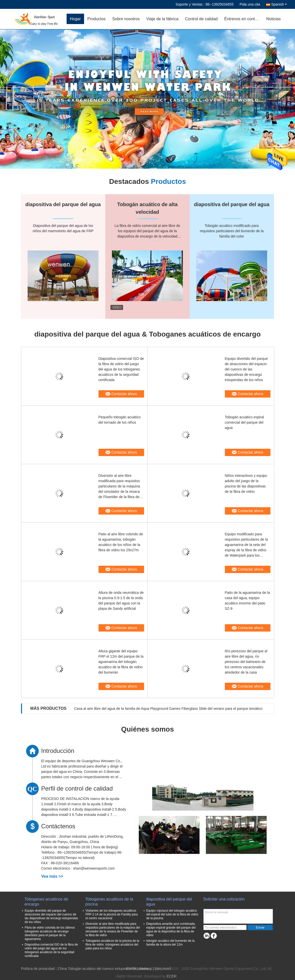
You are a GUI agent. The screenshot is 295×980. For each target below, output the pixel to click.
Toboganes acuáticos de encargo (46, 902)
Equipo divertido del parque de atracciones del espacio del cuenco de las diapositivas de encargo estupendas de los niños (246, 369)
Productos (96, 19)
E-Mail (131, 969)
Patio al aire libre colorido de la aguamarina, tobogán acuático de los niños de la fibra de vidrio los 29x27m (121, 542)
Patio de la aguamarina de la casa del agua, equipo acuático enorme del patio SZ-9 (247, 601)
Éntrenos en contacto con (244, 19)
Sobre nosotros (126, 19)
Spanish (279, 4)
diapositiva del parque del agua (169, 902)
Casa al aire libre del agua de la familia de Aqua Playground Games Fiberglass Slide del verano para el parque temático (168, 709)
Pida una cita (250, 4)
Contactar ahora (124, 394)
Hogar (75, 19)
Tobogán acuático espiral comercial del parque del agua (244, 422)
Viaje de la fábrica (162, 19)
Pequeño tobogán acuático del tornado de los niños (120, 420)
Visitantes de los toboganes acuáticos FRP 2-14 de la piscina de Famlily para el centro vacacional (112, 914)
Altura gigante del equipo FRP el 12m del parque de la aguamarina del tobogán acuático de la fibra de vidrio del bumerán (121, 662)
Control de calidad (201, 19)
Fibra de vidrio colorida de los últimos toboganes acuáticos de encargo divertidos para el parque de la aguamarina (50, 933)
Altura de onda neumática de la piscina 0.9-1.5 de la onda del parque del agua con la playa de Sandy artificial (121, 601)
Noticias (274, 19)
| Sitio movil (162, 969)
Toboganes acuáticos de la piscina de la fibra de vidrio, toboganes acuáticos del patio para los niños (112, 945)
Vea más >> (52, 876)
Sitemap (145, 969)
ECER (172, 976)
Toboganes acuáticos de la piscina (109, 902)
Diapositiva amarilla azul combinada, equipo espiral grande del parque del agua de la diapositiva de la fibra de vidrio (171, 929)
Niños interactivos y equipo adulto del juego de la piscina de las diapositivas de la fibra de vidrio (246, 484)
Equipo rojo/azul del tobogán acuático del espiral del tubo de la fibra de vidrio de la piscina (172, 914)
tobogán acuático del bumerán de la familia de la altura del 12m (171, 943)
